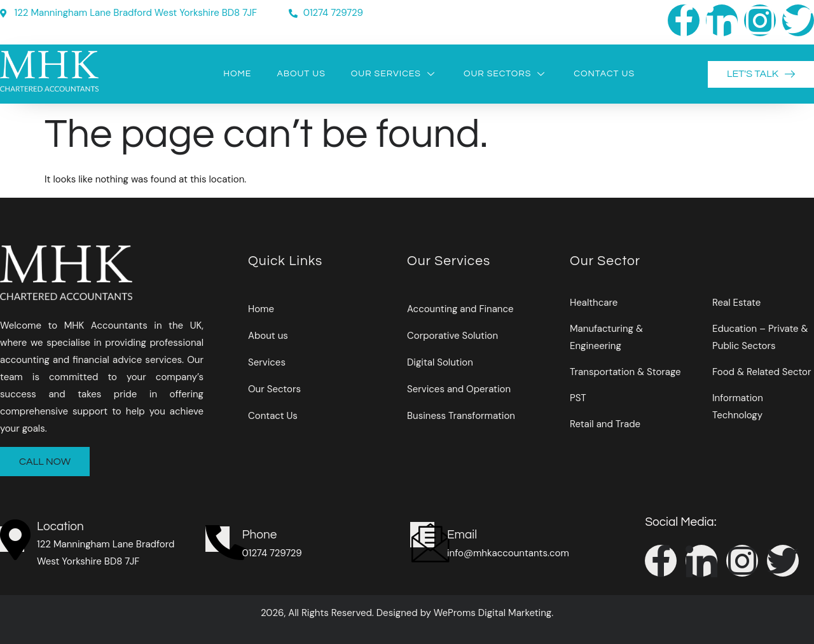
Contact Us (604, 74)
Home (237, 74)
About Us (301, 74)
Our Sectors (506, 74)
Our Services (395, 74)
